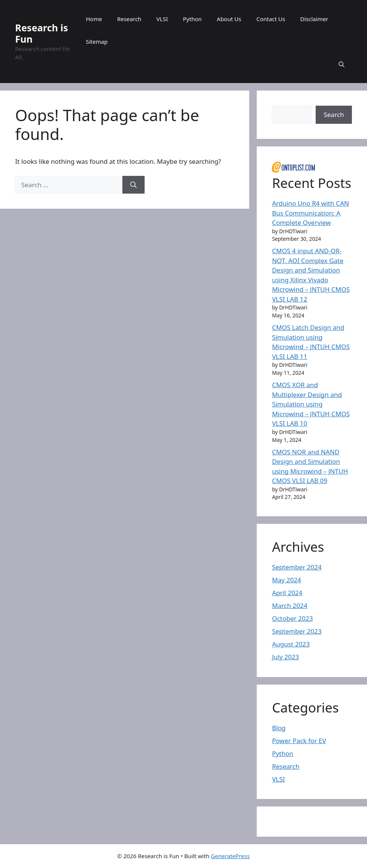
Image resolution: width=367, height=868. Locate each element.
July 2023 (285, 657)
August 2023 (291, 644)
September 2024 (297, 567)
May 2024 (286, 580)
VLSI (162, 19)
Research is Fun (42, 33)
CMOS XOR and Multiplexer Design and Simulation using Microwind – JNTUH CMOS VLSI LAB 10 (311, 404)
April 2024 (287, 593)
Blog (279, 728)
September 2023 (297, 631)
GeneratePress (230, 856)
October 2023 (292, 618)
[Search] (133, 185)
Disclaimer (314, 19)
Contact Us (271, 19)
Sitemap (97, 42)
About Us (229, 19)
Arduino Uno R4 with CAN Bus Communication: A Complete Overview (310, 213)
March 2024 (290, 606)
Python (193, 19)
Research (129, 19)
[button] (342, 64)
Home (94, 19)
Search (334, 115)
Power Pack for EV (299, 741)
